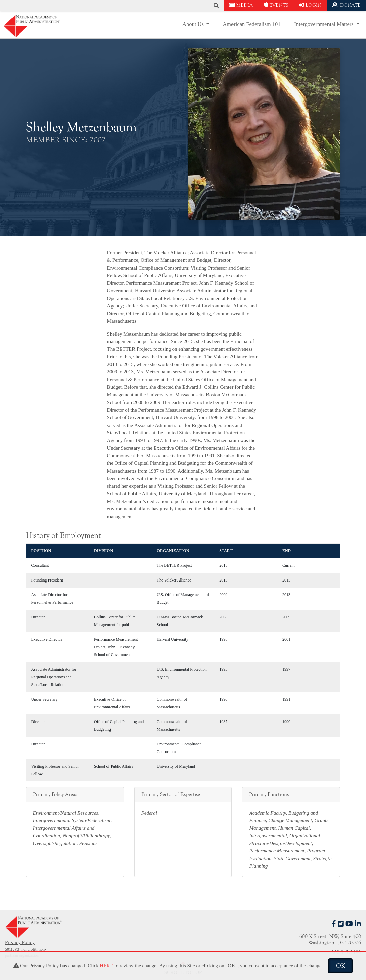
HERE (107, 966)
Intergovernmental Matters (325, 24)
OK (340, 966)
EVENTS (276, 5)
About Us (194, 24)
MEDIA (241, 5)
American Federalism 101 (252, 24)
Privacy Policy (20, 942)
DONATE (346, 5)
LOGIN (310, 5)
